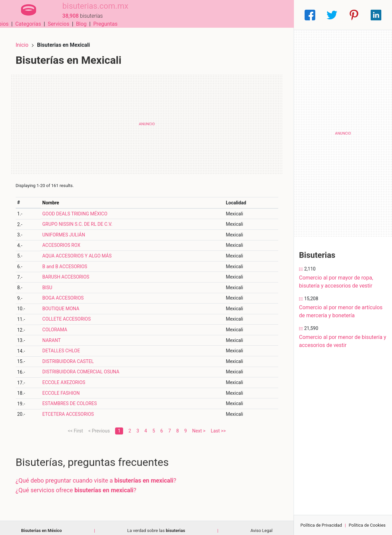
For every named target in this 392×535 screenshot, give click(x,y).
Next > (199, 425)
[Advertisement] (147, 119)
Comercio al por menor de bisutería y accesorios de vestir (342, 341)
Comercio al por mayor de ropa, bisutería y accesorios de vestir (336, 282)
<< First (75, 425)
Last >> (218, 425)
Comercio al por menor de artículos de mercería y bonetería (341, 311)
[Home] (24, 15)
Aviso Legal (262, 525)
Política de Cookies (367, 525)
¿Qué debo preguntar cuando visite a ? (101, 475)
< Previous (99, 425)
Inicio (27, 39)
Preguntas (277, 15)
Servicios (230, 15)
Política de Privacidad (321, 525)
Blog (253, 15)
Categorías (199, 15)
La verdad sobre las (156, 525)
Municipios (167, 15)
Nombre (55, 197)
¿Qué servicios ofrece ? (81, 484)
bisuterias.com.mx (87, 11)
